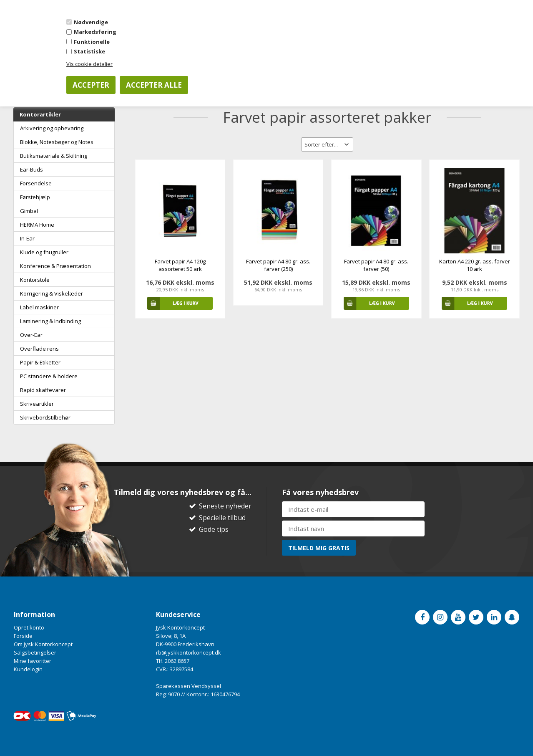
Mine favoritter (33, 661)
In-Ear (27, 238)
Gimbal (29, 211)
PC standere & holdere (49, 376)
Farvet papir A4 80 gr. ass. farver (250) (278, 265)
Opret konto (29, 627)
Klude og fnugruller (44, 252)
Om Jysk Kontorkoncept (43, 644)
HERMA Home (37, 225)
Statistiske (89, 51)
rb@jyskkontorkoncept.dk (189, 652)
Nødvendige (91, 22)
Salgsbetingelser (35, 652)
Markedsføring (95, 32)
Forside (23, 636)
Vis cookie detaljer (89, 64)
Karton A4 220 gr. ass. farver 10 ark (475, 265)
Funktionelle (92, 42)
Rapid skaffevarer (43, 390)
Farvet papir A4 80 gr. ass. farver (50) (376, 265)
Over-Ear (31, 335)
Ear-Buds (31, 169)
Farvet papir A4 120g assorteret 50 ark (180, 265)
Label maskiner (39, 307)
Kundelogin (28, 669)
